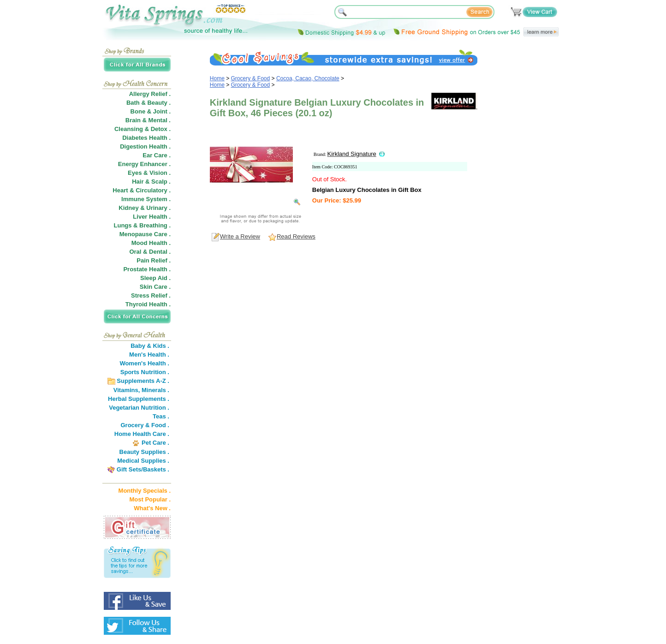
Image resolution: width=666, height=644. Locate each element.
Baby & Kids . (150, 346)
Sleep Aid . (155, 278)
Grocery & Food (251, 78)
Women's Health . (144, 363)
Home (217, 78)
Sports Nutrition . (145, 372)
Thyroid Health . (148, 304)
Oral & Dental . (150, 252)
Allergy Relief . (150, 94)
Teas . (161, 416)
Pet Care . (155, 443)
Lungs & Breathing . (143, 225)
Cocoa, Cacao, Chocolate (308, 78)
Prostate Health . (147, 269)
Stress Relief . (151, 295)
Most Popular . (150, 499)
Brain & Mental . (148, 120)
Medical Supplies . (143, 461)
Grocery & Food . (145, 425)
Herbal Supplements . (139, 399)
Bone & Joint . (151, 111)
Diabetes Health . (146, 138)
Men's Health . (149, 355)
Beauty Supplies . (144, 452)
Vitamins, (127, 390)
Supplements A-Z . (143, 381)
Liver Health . (152, 217)
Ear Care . (157, 155)
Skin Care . (155, 287)
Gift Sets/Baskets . (143, 469)
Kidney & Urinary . (145, 208)
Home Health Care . (142, 434)
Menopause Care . (145, 234)
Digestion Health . (145, 146)
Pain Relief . (154, 260)
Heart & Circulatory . (142, 190)
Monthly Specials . (145, 491)
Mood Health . (151, 243)
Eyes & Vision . (149, 173)
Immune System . (146, 199)
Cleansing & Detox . (143, 129)
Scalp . (161, 182)
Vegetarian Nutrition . (139, 408)
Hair (138, 182)
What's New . (152, 508)
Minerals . (155, 390)
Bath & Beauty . (149, 103)
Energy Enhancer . (144, 164)
